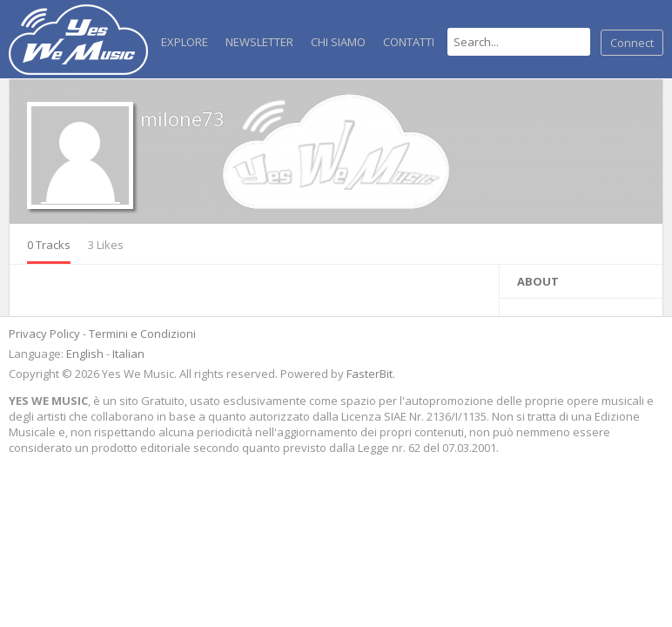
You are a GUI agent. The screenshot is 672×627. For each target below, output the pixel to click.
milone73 (182, 118)
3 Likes (106, 245)
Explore (185, 42)
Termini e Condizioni (142, 334)
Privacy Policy (44, 334)
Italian (128, 354)
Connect (632, 43)
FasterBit (370, 374)
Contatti (409, 42)
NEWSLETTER (259, 42)
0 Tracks (49, 245)
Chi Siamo (338, 42)
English (85, 354)
